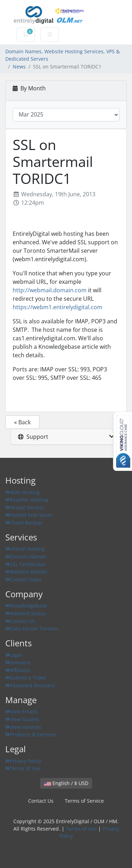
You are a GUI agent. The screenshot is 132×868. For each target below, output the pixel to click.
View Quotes (22, 719)
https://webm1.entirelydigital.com (58, 307)
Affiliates (18, 670)
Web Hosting (23, 492)
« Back (22, 422)
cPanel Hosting (25, 549)
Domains (18, 662)
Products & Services (31, 734)
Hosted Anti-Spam (29, 515)
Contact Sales (23, 579)
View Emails (21, 711)
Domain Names (26, 556)
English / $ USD (66, 783)
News (19, 67)
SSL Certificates (26, 564)
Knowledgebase (26, 606)
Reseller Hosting (27, 500)
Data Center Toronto (32, 628)
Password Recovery (30, 685)
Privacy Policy (23, 761)
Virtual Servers (25, 507)
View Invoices (23, 727)
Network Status (26, 613)
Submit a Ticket (26, 678)
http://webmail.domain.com (50, 290)
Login (14, 655)
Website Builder (26, 572)
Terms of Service (84, 801)
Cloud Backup (24, 523)
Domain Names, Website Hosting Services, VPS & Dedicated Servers (62, 55)
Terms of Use (23, 768)
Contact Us (20, 621)
